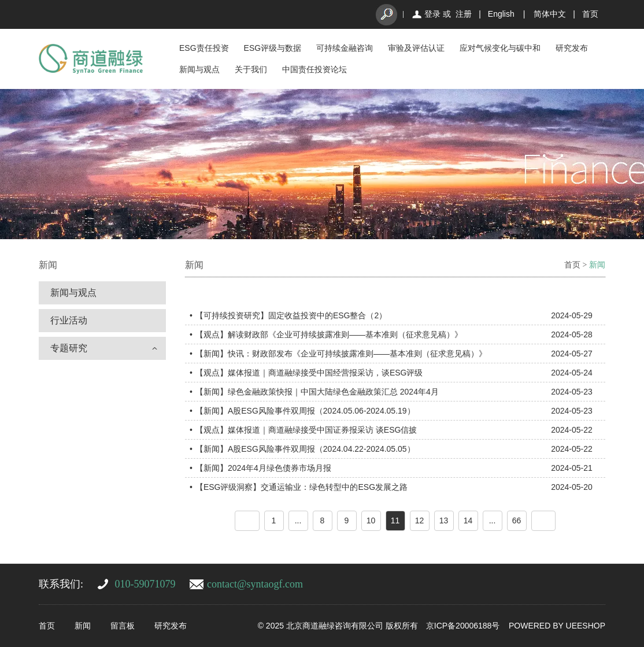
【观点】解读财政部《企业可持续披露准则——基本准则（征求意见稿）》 (329, 334)
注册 (464, 14)
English (501, 14)
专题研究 (69, 348)
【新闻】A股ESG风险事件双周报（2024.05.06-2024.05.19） (305, 411)
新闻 (597, 265)
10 (371, 520)
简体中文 (550, 14)
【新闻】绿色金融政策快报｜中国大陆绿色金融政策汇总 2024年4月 (317, 392)
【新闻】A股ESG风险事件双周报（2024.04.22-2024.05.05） (305, 449)
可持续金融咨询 (345, 48)
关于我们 (251, 69)
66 (517, 520)
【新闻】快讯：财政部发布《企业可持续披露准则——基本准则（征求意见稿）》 (341, 354)
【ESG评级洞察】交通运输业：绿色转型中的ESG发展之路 (301, 487)
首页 (590, 14)
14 (468, 520)
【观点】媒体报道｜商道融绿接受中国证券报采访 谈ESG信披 (306, 430)
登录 (432, 14)
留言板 (123, 626)
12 (420, 520)
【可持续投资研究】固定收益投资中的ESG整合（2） (291, 315)
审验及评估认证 (416, 48)
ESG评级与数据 (273, 48)
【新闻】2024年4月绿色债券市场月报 (263, 468)
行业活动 (69, 320)
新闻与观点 (199, 69)
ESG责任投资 (204, 48)
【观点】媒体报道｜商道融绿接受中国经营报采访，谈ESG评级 (309, 373)
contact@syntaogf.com (255, 584)
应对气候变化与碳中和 (500, 48)
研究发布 (572, 48)
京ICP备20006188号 (463, 626)
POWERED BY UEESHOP (557, 626)
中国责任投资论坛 (314, 69)
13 (444, 520)
